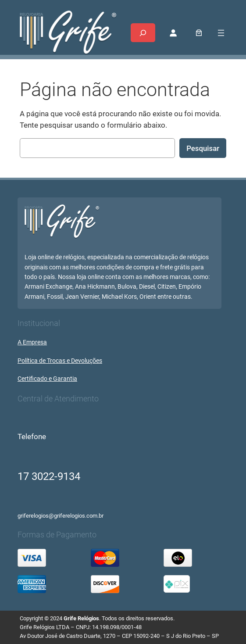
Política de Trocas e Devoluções (60, 361)
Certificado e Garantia (47, 379)
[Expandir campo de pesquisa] (143, 33)
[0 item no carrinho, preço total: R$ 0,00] (199, 32)
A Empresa (32, 342)
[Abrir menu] (221, 33)
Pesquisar (203, 148)
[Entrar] (173, 33)
